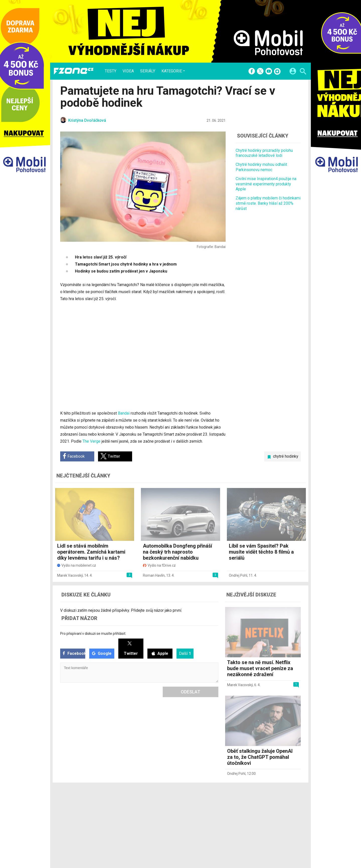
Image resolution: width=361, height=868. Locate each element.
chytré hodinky (286, 456)
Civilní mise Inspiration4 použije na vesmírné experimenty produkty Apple (266, 184)
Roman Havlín (154, 575)
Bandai (124, 413)
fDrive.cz (203, 815)
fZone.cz (204, 821)
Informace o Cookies (251, 808)
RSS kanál (166, 821)
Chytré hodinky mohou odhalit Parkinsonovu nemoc (261, 167)
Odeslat (191, 692)
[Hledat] (303, 72)
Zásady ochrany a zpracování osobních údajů (271, 821)
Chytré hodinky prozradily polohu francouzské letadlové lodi (264, 153)
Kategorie (172, 71)
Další (185, 653)
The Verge (92, 441)
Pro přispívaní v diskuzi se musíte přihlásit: (93, 634)
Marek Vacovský (70, 575)
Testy (111, 71)
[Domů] (74, 71)
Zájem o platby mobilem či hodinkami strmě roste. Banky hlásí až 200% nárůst (268, 203)
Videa (128, 71)
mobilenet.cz (207, 808)
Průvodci (130, 828)
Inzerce (164, 815)
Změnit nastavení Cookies (255, 815)
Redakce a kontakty (173, 808)
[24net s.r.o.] (297, 843)
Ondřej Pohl (238, 575)
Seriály (148, 71)
